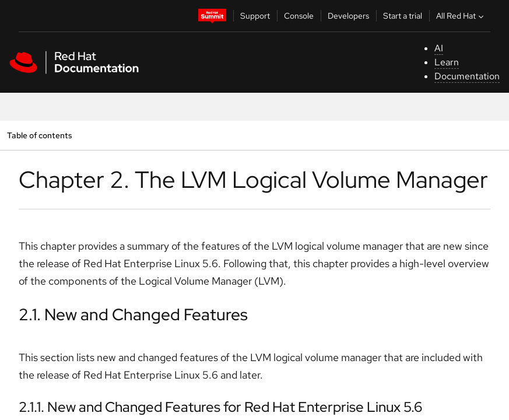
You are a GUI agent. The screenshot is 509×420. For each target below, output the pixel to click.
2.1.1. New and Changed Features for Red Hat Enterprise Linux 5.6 (220, 407)
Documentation (467, 76)
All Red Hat (461, 16)
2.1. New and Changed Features (133, 314)
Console (299, 16)
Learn (447, 62)
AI (439, 48)
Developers (348, 16)
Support (255, 16)
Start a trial (403, 16)
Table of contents (39, 135)
